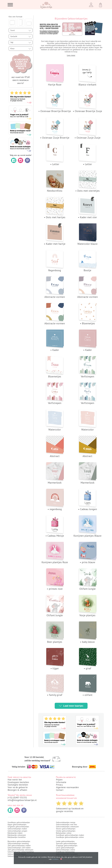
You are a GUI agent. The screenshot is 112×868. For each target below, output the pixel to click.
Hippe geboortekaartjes (17, 824)
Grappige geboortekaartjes (67, 846)
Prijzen (59, 780)
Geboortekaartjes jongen (17, 831)
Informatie (61, 782)
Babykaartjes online (64, 833)
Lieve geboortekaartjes (65, 848)
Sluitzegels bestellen (18, 785)
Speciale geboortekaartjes (66, 843)
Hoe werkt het (15, 780)
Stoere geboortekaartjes (66, 829)
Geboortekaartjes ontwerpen (67, 827)
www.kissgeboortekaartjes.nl (56, 45)
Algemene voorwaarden (67, 787)
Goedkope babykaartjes (65, 852)
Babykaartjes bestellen (17, 837)
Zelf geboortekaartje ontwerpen (20, 850)
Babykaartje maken (15, 833)
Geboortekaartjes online (66, 850)
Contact (60, 790)
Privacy (59, 785)
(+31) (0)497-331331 (17, 798)
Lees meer (71, 55)
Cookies (55, 859)
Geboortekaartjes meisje (66, 822)
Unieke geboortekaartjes (66, 831)
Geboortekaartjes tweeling (18, 843)
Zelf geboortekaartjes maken (19, 846)
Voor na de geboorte (18, 787)
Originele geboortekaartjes (18, 827)
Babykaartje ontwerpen (17, 835)
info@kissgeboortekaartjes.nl (22, 800)
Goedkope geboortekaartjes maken (70, 835)
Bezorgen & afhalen (17, 790)
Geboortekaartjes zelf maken (19, 848)
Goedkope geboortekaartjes (19, 822)
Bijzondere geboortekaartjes (19, 841)
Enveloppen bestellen (18, 782)
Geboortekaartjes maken (17, 829)
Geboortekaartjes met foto (67, 824)
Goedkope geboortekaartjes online (70, 837)
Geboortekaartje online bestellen (21, 852)
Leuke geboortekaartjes (65, 841)
